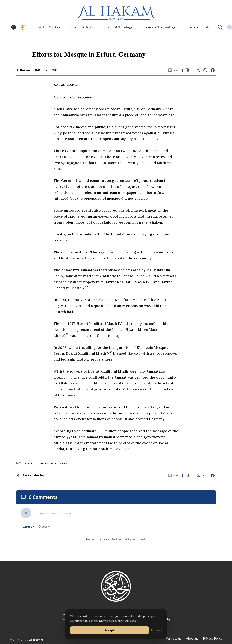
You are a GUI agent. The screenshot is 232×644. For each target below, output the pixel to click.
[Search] (220, 27)
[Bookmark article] (173, 70)
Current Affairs (81, 27)
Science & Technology (159, 27)
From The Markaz (47, 27)
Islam (54, 463)
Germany (44, 463)
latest (28, 527)
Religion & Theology (117, 27)
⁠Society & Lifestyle (198, 27)
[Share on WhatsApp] (205, 70)
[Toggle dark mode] (23, 27)
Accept (109, 630)
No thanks (157, 630)
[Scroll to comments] (188, 70)
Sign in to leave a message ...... (56, 513)
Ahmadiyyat (31, 463)
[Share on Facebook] (213, 70)
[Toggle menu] (14, 27)
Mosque (63, 463)
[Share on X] (198, 70)
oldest (44, 527)
